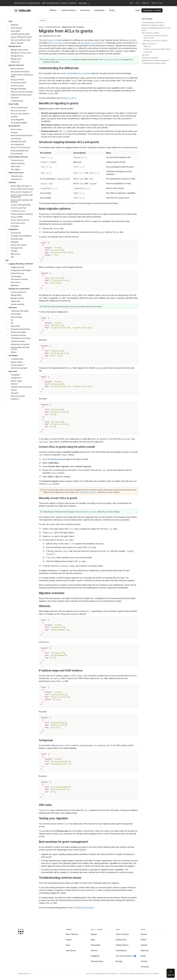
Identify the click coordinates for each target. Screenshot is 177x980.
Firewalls (14, 251)
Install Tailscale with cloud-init (22, 135)
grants (75, 48)
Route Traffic (14, 104)
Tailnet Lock (15, 62)
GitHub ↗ (14, 352)
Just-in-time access (18, 223)
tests (65, 824)
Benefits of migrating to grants (153, 25)
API (12, 323)
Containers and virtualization (21, 236)
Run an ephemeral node (20, 151)
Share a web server (16, 173)
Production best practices (20, 329)
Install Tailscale (16, 28)
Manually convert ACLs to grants (155, 41)
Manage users (16, 59)
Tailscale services (17, 160)
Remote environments (19, 245)
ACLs (135, 43)
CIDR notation (77, 676)
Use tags (14, 132)
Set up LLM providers (19, 83)
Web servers (15, 254)
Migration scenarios (149, 44)
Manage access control (19, 50)
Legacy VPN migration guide (21, 37)
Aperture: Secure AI (16, 65)
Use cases (15, 393)
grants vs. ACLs (70, 98)
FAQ (7, 260)
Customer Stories (69, 10)
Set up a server (16, 129)
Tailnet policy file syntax (20, 311)
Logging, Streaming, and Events (21, 264)
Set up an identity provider (21, 40)
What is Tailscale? (17, 43)
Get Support (13, 355)
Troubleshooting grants (84, 908)
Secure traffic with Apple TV (21, 186)
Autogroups (148, 52)
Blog (131, 3)
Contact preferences (18, 292)
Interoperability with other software (20, 348)
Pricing (112, 10)
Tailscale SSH (44, 810)
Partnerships (100, 10)
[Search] (68, 20)
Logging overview (17, 267)
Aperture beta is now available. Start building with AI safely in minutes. (52, 3)
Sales (93, 940)
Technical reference (52, 27)
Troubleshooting (17, 101)
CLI (12, 320)
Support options (17, 362)
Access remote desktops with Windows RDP (22, 196)
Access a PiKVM (17, 217)
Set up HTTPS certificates (20, 148)
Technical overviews (18, 335)
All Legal (119, 961)
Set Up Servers (14, 126)
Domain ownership (17, 304)
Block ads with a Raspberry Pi (22, 192)
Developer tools (17, 248)
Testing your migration (150, 58)
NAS (12, 257)
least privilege (68, 73)
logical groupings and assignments (91, 43)
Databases (15, 242)
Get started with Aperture (20, 72)
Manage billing (16, 295)
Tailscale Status (97, 961)
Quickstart (15, 25)
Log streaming (16, 276)
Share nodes (15, 166)
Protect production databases (22, 214)
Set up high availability (19, 123)
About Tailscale (72, 934)
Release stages (16, 381)
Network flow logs (17, 273)
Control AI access (17, 86)
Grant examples (17, 317)
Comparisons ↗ (16, 378)
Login (138, 10)
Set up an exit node (18, 111)
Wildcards (147, 46)
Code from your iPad (18, 208)
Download (145, 3)
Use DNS (14, 117)
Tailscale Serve (16, 179)
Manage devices (17, 56)
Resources (13, 371)
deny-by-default (84, 73)
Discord (144, 934)
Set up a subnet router (19, 108)
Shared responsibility (18, 332)
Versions (14, 390)
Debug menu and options (20, 344)
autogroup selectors (64, 745)
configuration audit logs (88, 492)
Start (11, 21)
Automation (15, 226)
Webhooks (15, 285)
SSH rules (145, 55)
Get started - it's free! (152, 10)
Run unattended (17, 154)
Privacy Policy (121, 940)
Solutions (12, 182)
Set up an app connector (20, 114)
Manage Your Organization (19, 289)
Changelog (95, 956)
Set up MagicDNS (17, 120)
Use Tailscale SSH (17, 144)
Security (94, 950)
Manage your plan (17, 298)
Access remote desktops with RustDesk (22, 201)
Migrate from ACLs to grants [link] (73, 27)
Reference (15, 98)
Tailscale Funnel (17, 176)
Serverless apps (17, 239)
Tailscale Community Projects (21, 387)
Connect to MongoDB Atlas (21, 205)
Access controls (58, 459)
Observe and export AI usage (22, 92)
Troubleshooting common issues (154, 63)
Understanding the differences (153, 22)
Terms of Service (122, 934)
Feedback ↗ (15, 399)
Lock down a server (18, 211)
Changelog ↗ (16, 375)
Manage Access (15, 46)
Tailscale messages (18, 341)
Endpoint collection (18, 163)
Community (86, 10)
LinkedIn (144, 945)
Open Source (71, 950)
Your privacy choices (126, 956)
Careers (69, 940)
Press (68, 945)
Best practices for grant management (155, 60)
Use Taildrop (16, 169)
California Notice (122, 945)
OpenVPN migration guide (20, 34)
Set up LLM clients (17, 80)
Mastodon (145, 950)
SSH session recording (19, 279)
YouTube (144, 961)
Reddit (143, 956)
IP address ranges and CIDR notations (157, 49)
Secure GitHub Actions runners (22, 189)
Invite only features (18, 396)
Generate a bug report (19, 368)
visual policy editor (62, 59)
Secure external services (20, 220)
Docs (137, 3)
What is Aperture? (17, 69)
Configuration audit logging (21, 270)
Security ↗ (15, 384)
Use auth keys (16, 138)
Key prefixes (15, 326)
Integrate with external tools (21, 95)
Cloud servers (16, 233)
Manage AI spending (18, 89)
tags (98, 368)
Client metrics (16, 282)
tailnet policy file (49, 40)
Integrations (13, 229)
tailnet (133, 40)
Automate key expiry (18, 141)
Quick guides (16, 31)
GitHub (143, 940)
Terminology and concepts (21, 338)
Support (94, 934)
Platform (54, 10)
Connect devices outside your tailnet (22, 76)
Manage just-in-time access (21, 53)
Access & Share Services (18, 157)
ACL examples (16, 314)
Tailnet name (15, 301)
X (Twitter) (145, 967)
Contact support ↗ (18, 365)
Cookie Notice (121, 950)
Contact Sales (157, 3)
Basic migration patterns (151, 33)
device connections (56, 43)
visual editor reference (112, 59)
